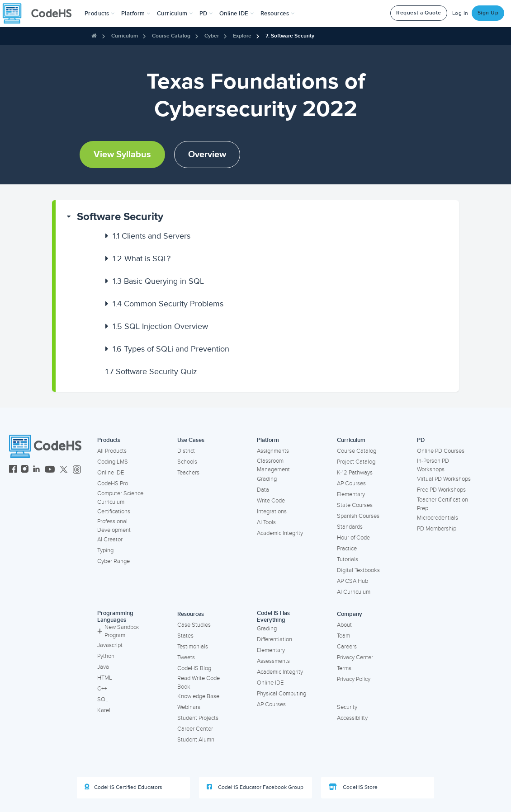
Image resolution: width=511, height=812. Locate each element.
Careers (347, 647)
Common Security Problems (168, 304)
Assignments (273, 451)
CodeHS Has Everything (273, 617)
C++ (102, 689)
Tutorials (348, 559)
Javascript (110, 645)
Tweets (186, 657)
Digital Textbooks (358, 570)
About (344, 625)
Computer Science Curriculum (120, 498)
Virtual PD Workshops (444, 479)
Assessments (273, 661)
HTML (105, 678)
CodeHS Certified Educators (123, 787)
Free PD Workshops (441, 490)
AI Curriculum (354, 592)
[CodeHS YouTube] (50, 470)
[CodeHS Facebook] (13, 470)
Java (103, 667)
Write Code (271, 501)
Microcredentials (438, 518)
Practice (347, 549)
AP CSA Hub (352, 581)
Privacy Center (355, 657)
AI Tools (266, 522)
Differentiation (274, 639)
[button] (100, 14)
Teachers (188, 473)
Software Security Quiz (151, 371)
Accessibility (352, 718)
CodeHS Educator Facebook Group (255, 787)
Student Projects (198, 718)
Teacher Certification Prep (442, 504)
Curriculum (125, 36)
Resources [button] (278, 14)
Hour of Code (353, 538)
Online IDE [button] (237, 14)
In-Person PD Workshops (433, 465)
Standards (350, 527)
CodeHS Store (353, 787)
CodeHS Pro (113, 483)
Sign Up (488, 13)
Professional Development (114, 526)
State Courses (355, 505)
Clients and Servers (151, 236)
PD (421, 440)
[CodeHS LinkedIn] (36, 470)
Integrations (272, 512)
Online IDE (111, 473)
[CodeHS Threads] (77, 470)
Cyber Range (114, 561)
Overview (207, 155)
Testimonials (193, 647)
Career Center (195, 729)
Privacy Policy (354, 679)
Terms (344, 668)
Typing (105, 550)
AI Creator (110, 540)
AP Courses (351, 483)
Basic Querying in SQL (158, 281)
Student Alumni (196, 740)
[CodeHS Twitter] (64, 470)
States (185, 636)
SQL (103, 699)
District (186, 451)
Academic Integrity (280, 533)
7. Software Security (290, 36)
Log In (460, 13)
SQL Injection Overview (160, 326)
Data (263, 490)
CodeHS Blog (194, 668)
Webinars (189, 707)
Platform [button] (136, 14)
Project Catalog (356, 462)
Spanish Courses (358, 516)
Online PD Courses (441, 451)
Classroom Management (273, 465)
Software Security (120, 217)
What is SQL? (142, 258)
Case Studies (194, 625)
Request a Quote (419, 13)
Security (347, 707)
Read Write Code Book (199, 683)
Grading (267, 479)
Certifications (114, 512)
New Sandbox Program (118, 631)
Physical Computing (282, 694)
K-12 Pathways (355, 473)
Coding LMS (113, 462)
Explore (242, 36)
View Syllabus (122, 155)
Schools (187, 462)
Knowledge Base (198, 696)
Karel (104, 710)
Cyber (212, 36)
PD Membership (437, 529)
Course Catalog (171, 36)
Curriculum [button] (175, 14)
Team (343, 636)
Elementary (351, 494)
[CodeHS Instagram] (25, 470)
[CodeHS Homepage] (41, 14)
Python (106, 656)
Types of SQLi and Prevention (171, 349)
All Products (112, 451)
